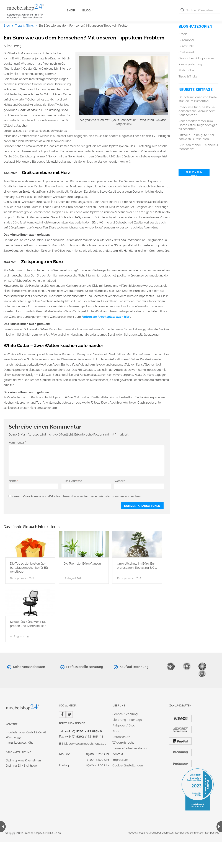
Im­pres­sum (120, 760)
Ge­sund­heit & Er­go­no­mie (196, 58)
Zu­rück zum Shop (194, 173)
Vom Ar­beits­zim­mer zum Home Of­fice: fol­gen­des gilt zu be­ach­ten (198, 125)
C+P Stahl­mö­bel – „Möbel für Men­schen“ (198, 147)
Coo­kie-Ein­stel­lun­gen (128, 765)
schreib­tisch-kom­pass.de (205, 833)
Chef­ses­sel (186, 52)
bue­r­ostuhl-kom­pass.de (176, 833)
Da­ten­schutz (121, 737)
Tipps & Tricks (24, 26)
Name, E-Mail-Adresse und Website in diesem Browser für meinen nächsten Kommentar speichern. (76, 496)
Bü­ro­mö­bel (186, 40)
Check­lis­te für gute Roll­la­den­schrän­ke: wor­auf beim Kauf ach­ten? (197, 111)
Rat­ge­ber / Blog (124, 725)
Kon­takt (118, 754)
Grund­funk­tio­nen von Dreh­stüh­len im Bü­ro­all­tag (198, 99)
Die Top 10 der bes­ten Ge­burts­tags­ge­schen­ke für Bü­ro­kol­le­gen (29, 568)
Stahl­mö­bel (187, 70)
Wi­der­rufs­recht (123, 743)
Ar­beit (183, 34)
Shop (71, 10)
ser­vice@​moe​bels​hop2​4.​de (88, 744)
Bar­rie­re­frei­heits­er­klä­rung (130, 748)
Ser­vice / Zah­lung (125, 714)
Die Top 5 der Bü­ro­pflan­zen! (82, 563)
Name (14, 481)
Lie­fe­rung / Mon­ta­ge (127, 720)
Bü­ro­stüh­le (186, 46)
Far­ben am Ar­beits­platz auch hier (106, 317)
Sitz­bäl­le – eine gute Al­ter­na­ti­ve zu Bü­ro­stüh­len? (197, 137)
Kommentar (17, 442)
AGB (115, 731)
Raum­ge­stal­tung (190, 64)
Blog (86, 10)
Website (120, 481)
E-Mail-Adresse (72, 481)
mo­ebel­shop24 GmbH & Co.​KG (43, 833)
